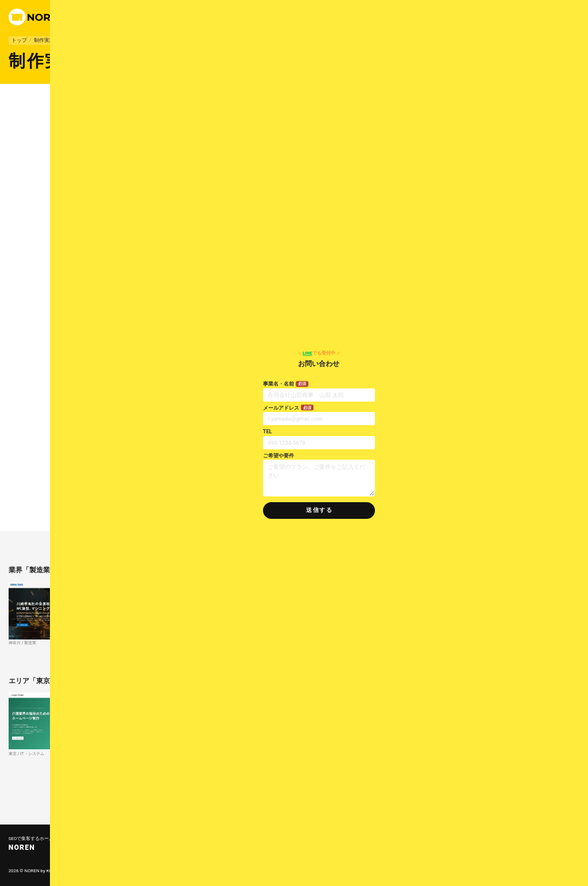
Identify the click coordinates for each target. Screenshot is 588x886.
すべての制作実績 (151, 794)
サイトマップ (374, 871)
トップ (19, 40)
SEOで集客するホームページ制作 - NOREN (257, 794)
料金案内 (356, 17)
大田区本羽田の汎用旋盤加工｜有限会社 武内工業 (150, 296)
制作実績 (330, 17)
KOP (51, 871)
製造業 (69, 40)
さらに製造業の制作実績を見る (392, 659)
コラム (360, 852)
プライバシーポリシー (307, 871)
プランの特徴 (299, 17)
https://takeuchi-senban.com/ (123, 305)
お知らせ (318, 852)
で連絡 (415, 17)
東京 (99, 110)
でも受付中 (515, 353)
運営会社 (381, 17)
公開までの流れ (263, 871)
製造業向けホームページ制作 (135, 500)
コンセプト (230, 871)
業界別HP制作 (324, 839)
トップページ (234, 839)
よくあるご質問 (236, 852)
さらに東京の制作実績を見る (395, 770)
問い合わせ (409, 852)
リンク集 (345, 871)
